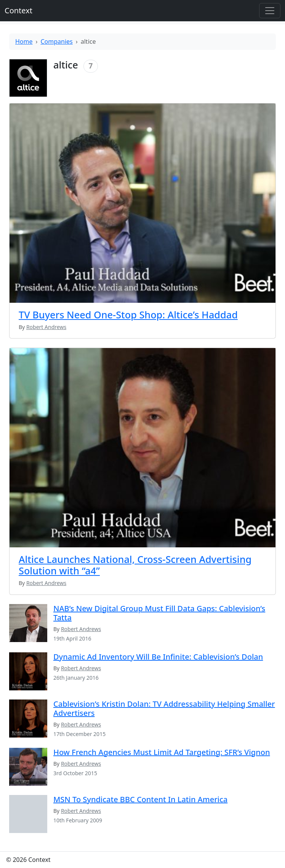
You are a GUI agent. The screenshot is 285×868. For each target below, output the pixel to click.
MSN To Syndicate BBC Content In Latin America (140, 799)
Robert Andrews (81, 629)
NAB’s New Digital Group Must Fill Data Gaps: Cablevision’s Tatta (159, 613)
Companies (57, 41)
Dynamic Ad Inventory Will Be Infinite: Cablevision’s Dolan (158, 657)
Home (24, 41)
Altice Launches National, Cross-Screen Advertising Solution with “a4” (135, 565)
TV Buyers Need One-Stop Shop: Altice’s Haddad (128, 315)
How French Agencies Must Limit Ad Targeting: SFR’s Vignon (162, 752)
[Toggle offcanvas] (270, 11)
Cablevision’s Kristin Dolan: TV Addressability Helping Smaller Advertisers (164, 708)
